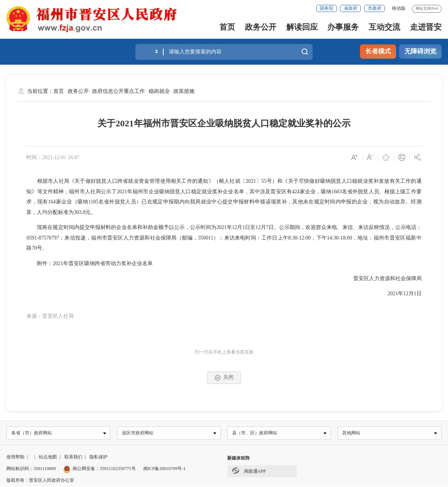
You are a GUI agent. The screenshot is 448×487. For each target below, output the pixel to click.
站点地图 (48, 458)
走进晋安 (426, 27)
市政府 (375, 8)
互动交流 (384, 27)
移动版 (399, 8)
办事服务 (343, 27)
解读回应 (302, 27)
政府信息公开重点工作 (118, 91)
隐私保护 (99, 458)
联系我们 (73, 458)
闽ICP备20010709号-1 (165, 469)
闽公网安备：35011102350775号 (99, 469)
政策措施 (184, 91)
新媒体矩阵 (238, 459)
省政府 (351, 8)
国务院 (327, 8)
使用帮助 (15, 458)
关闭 (224, 378)
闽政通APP (249, 471)
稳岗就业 (159, 91)
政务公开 (261, 27)
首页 (227, 27)
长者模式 (378, 51)
